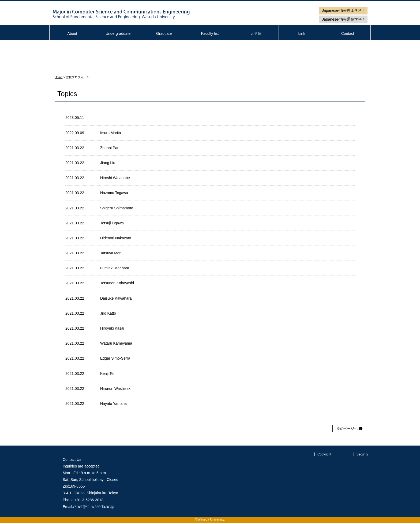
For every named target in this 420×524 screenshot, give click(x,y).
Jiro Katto (108, 313)
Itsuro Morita (111, 133)
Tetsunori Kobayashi (117, 283)
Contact (348, 33)
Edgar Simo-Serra (115, 358)
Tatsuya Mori (111, 253)
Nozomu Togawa (114, 193)
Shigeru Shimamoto (117, 208)
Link (302, 33)
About (72, 33)
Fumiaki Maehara (115, 268)
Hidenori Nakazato (116, 238)
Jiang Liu (108, 163)
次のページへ (347, 429)
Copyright (324, 454)
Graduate (164, 33)
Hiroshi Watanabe (115, 178)
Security (362, 454)
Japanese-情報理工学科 (342, 10)
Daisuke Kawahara (116, 298)
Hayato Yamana (113, 404)
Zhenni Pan (110, 148)
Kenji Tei (107, 374)
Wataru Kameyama (116, 343)
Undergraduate (118, 33)
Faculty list (210, 33)
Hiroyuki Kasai (112, 328)
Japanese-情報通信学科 (342, 19)
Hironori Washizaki (116, 389)
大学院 (256, 33)
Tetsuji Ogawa (112, 223)
